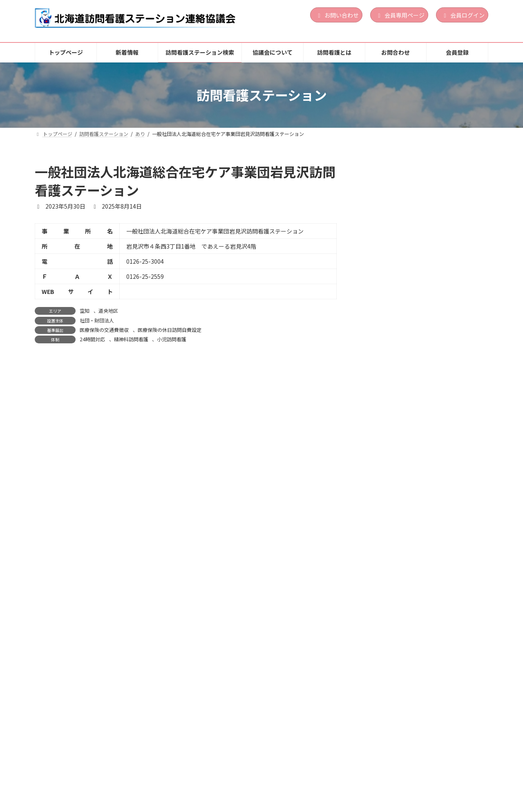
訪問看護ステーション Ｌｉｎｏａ (416, 386)
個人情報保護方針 (411, 775)
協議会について (248, 775)
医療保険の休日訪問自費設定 (170, 330)
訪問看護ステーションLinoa (407, 190)
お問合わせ (355, 775)
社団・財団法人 (97, 320)
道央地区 (108, 310)
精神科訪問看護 (131, 339)
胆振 (415, 203)
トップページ (61, 775)
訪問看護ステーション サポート (413, 280)
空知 (85, 310)
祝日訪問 (429, 336)
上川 (415, 675)
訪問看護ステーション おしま (408, 572)
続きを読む (461, 248)
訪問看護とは (304, 775)
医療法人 (420, 595)
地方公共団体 (424, 685)
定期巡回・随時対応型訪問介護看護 (444, 316)
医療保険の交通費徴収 (104, 330)
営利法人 (420, 213)
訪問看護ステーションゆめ (405, 662)
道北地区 (433, 675)
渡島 (415, 293)
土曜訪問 (447, 329)
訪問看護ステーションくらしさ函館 (416, 476)
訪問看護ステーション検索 (174, 775)
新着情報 (109, 775)
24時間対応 (92, 339)
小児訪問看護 (172, 339)
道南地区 (433, 293)
